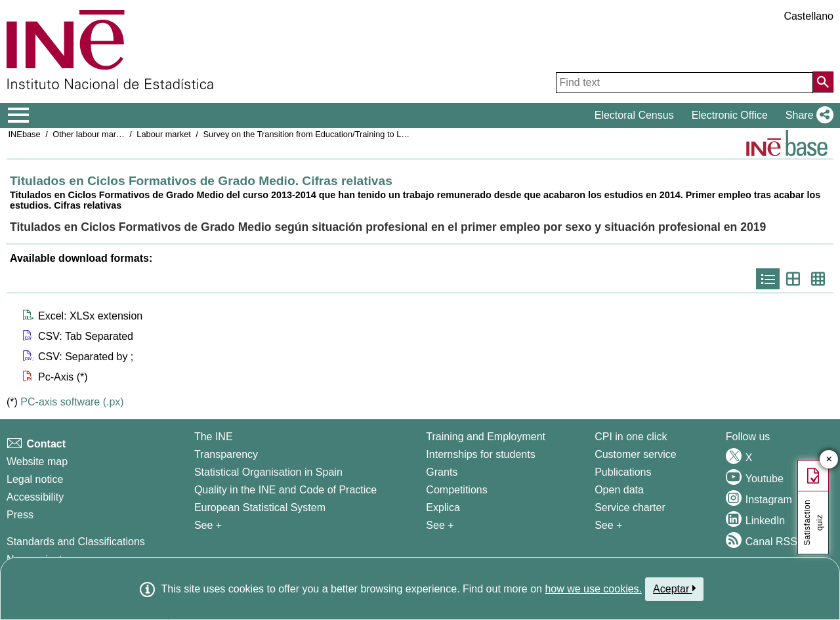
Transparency (226, 454)
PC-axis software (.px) (72, 402)
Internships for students (480, 454)
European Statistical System (260, 507)
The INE (214, 437)
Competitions (456, 490)
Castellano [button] (808, 16)
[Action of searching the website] (823, 82)
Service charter (630, 507)
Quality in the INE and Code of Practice (285, 490)
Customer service (635, 454)
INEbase (25, 134)
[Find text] (684, 83)
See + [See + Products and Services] (608, 525)
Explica (443, 507)
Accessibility (35, 497)
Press (20, 515)
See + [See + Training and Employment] (440, 525)
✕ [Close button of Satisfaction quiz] (829, 460)
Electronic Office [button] (730, 115)
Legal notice (35, 479)
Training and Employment (486, 437)
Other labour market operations (111, 134)
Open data (619, 490)
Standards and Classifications (76, 542)
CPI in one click (631, 437)
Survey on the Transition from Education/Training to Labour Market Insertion (344, 134)
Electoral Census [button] (634, 115)
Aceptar (674, 589)
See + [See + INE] (208, 525)
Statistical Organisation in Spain (268, 472)
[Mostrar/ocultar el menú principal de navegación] (19, 115)
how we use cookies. (593, 589)
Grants (442, 472)
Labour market (164, 134)
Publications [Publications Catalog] (623, 472)
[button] (807, 115)
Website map (37, 462)
